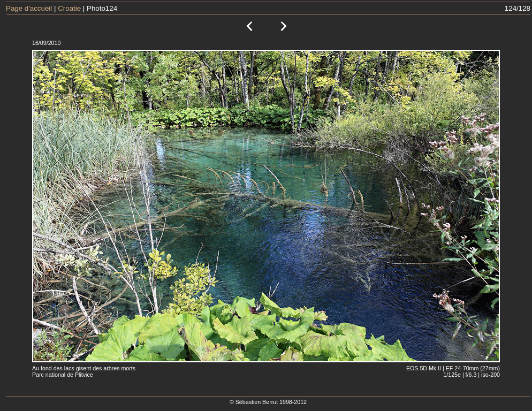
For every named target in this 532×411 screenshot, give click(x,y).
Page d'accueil (29, 8)
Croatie (69, 8)
